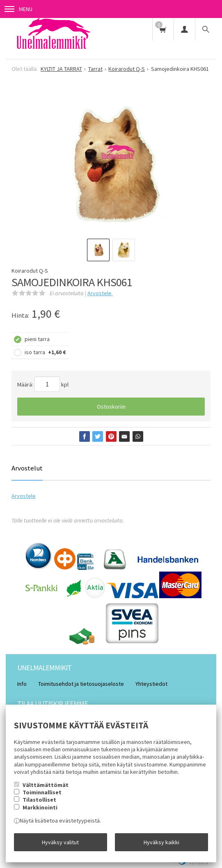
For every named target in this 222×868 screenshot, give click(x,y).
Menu (18, 9)
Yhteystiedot (151, 684)
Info (22, 684)
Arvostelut (27, 468)
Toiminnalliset (42, 792)
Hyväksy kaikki (161, 842)
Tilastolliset (39, 800)
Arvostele (100, 293)
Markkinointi (40, 807)
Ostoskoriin (111, 407)
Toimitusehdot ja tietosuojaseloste (81, 684)
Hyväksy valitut (60, 842)
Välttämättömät (46, 785)
